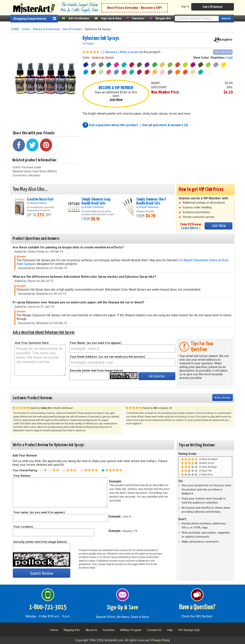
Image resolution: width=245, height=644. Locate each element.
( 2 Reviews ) (110, 52)
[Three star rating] (64, 470)
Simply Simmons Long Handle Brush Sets (96, 201)
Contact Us (154, 630)
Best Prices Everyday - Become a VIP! (134, 8)
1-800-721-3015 (48, 607)
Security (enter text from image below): (97, 370)
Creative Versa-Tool (40, 199)
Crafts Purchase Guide (27, 167)
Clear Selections (223, 52)
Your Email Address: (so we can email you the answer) (107, 357)
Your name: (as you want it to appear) (39, 512)
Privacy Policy (160, 640)
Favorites (138, 18)
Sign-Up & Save (111, 18)
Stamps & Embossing (46, 29)
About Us (91, 630)
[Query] (197, 18)
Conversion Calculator (26, 175)
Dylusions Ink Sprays (101, 38)
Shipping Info (72, 630)
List (230, 58)
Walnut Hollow (38, 203)
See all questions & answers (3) (165, 125)
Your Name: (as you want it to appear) (96, 343)
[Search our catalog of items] (226, 18)
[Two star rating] (50, 470)
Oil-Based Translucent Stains (198, 260)
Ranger (90, 43)
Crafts (26, 29)
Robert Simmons (94, 207)
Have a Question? (197, 607)
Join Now (116, 100)
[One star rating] (41, 470)
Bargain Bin (163, 18)
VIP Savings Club (189, 630)
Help (170, 630)
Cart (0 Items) (213, 7)
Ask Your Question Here (32, 343)
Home (54, 630)
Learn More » (191, 228)
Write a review (129, 52)
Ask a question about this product (114, 125)
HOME (15, 29)
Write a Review (223, 397)
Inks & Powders (72, 29)
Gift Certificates (79, 18)
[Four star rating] (82, 470)
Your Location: (23, 527)
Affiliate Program (131, 630)
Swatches (218, 58)
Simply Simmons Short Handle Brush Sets (151, 201)
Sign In (185, 7)
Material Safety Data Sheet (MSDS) (35, 171)
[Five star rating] (103, 470)
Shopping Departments (30, 19)
